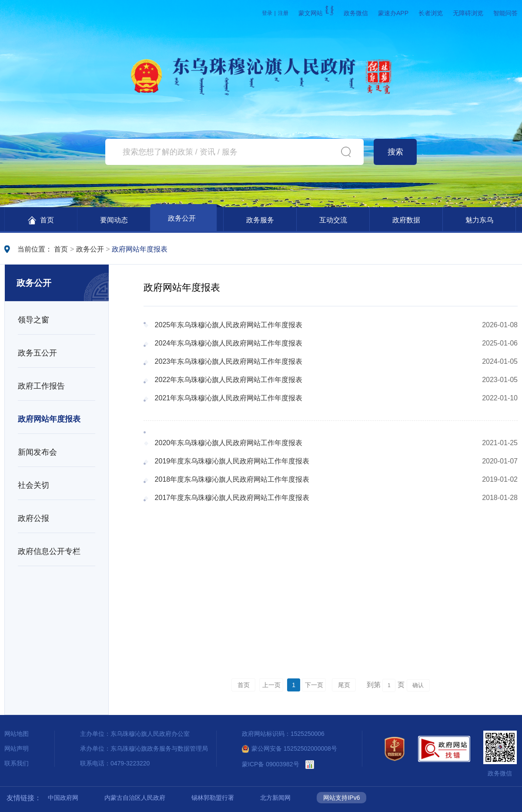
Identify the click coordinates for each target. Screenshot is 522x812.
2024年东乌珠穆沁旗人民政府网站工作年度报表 (229, 343)
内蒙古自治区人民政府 (135, 798)
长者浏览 (431, 13)
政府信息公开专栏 (49, 551)
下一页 (314, 685)
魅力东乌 (479, 220)
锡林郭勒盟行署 (213, 798)
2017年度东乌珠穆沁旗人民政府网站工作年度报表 (232, 498)
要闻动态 (114, 220)
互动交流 (333, 220)
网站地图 (17, 734)
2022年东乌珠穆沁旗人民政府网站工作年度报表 (229, 380)
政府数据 (406, 220)
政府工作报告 (41, 386)
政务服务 (260, 220)
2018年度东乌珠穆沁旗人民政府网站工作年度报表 (232, 479)
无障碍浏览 (468, 13)
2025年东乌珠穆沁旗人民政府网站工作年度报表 (229, 325)
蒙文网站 (316, 13)
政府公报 (33, 518)
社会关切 (33, 485)
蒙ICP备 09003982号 (271, 764)
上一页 (271, 685)
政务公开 (182, 218)
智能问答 (505, 13)
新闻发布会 (37, 452)
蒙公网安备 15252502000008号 (289, 748)
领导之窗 (33, 320)
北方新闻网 (275, 798)
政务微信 (356, 13)
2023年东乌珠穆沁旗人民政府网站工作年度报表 (229, 361)
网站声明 (17, 748)
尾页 (344, 685)
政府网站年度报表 (140, 249)
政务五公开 (37, 353)
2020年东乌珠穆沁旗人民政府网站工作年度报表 (229, 443)
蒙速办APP (393, 13)
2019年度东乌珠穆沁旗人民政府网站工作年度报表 (232, 461)
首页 (41, 220)
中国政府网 (63, 798)
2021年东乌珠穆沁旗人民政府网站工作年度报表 (229, 398)
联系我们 (17, 763)
